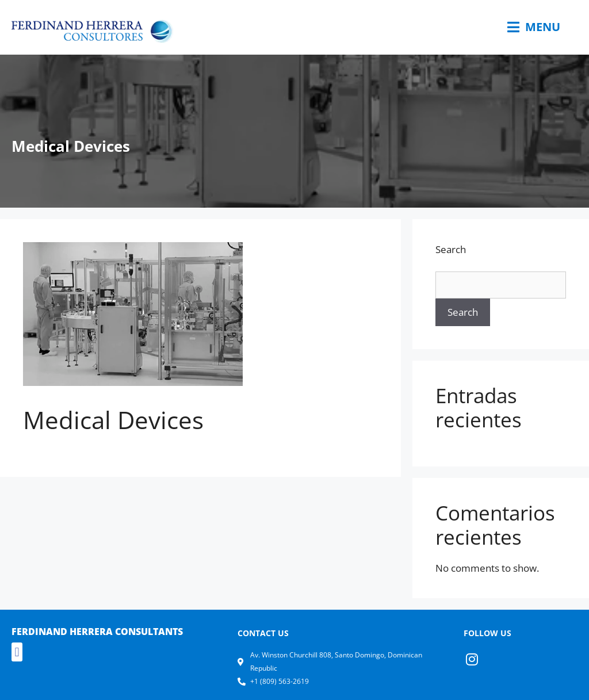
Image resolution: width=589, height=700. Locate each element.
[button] (17, 652)
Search (451, 249)
